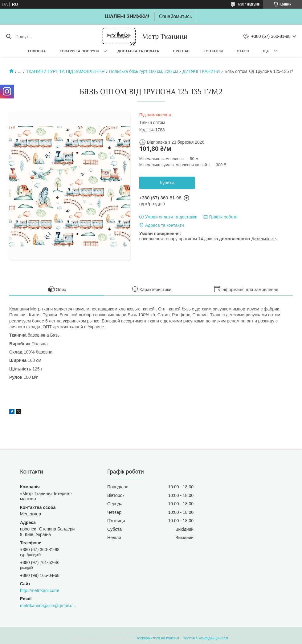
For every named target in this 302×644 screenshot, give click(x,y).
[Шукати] (8, 37)
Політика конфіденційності (205, 638)
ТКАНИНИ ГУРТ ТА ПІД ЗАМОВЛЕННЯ (65, 71)
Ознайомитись (176, 16)
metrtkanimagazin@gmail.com (48, 606)
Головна (37, 51)
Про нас (182, 51)
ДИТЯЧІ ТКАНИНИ (201, 71)
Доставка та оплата (139, 51)
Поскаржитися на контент (157, 638)
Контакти (213, 51)
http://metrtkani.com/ (40, 590)
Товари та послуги (79, 51)
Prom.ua (180, 633)
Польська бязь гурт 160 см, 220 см (144, 71)
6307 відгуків (249, 4)
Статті (243, 51)
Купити (167, 183)
